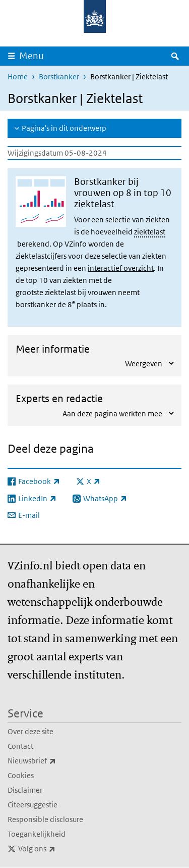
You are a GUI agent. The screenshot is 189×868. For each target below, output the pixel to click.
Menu (31, 56)
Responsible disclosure (45, 819)
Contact (20, 746)
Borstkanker (59, 77)
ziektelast (150, 232)
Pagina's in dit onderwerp (64, 128)
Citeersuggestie (33, 805)
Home (18, 77)
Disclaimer (25, 790)
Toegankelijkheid (37, 834)
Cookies (21, 775)
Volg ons (59, 849)
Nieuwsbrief (54, 761)
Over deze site (30, 731)
